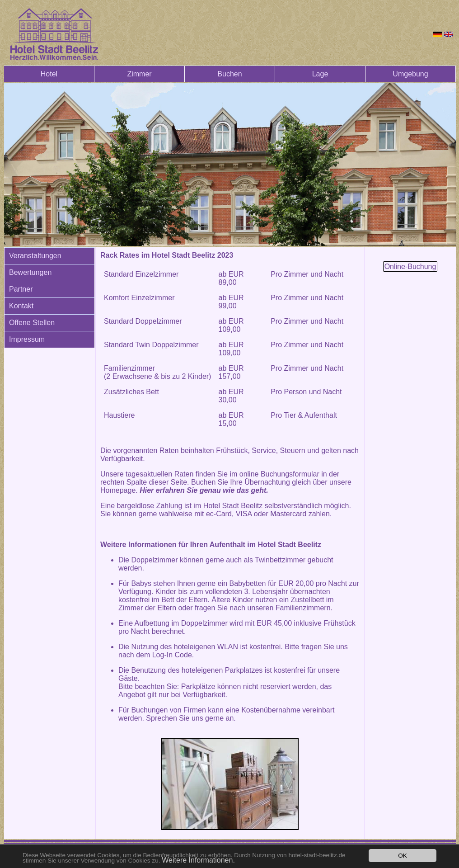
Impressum (27, 339)
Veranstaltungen (35, 256)
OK (403, 856)
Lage (320, 74)
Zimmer (139, 74)
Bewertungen (30, 272)
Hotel (49, 74)
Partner (21, 289)
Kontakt (21, 306)
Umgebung (410, 74)
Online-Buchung (410, 267)
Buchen (229, 74)
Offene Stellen (32, 323)
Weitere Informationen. (198, 860)
